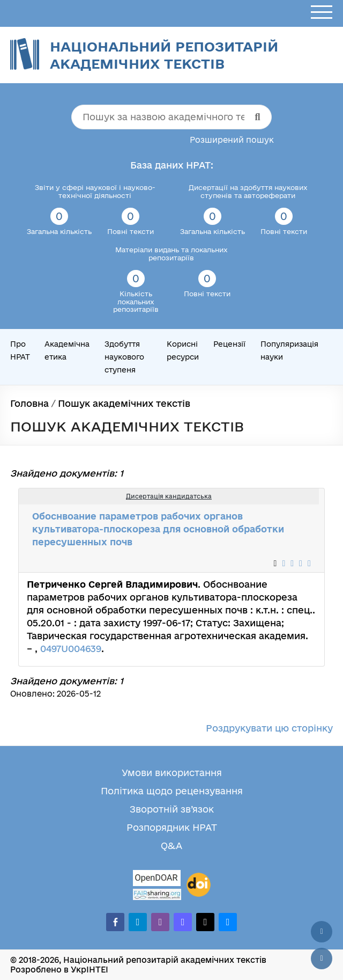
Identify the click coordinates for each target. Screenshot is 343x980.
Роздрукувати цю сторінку (269, 728)
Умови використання (172, 773)
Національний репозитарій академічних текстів (164, 55)
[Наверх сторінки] (322, 932)
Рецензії (229, 344)
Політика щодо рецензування (172, 791)
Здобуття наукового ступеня (124, 357)
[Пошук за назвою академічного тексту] (171, 117)
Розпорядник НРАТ (172, 827)
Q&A (171, 846)
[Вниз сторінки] (322, 959)
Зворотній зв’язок (172, 809)
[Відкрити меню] (322, 13)
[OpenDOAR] (157, 879)
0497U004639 (71, 649)
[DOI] (199, 885)
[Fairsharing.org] (157, 894)
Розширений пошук (232, 140)
